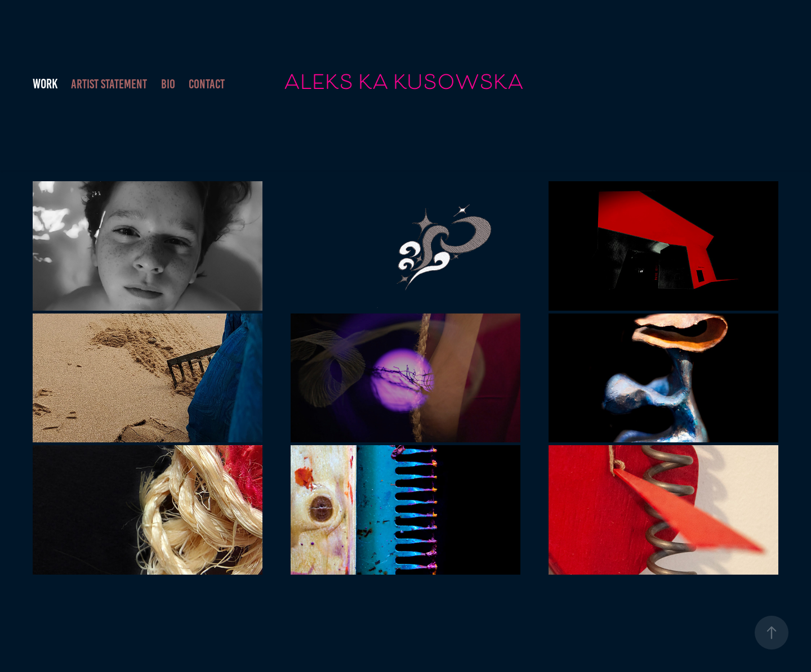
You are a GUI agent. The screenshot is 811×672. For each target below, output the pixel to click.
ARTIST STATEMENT (109, 84)
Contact (207, 84)
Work (45, 84)
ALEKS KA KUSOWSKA (404, 84)
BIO (168, 84)
